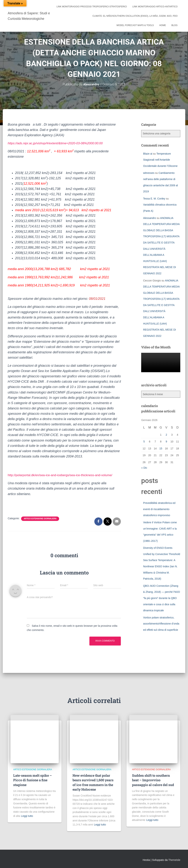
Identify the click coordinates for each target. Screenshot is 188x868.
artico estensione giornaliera (40, 518)
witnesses (149, 173)
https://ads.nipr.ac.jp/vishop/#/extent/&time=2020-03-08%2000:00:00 (58, 143)
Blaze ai (148, 153)
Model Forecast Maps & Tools (135, 25)
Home (163, 25)
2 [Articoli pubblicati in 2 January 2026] (166, 435)
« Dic (144, 468)
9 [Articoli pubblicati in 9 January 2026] (166, 442)
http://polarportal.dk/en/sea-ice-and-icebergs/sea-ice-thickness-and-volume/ (63, 475)
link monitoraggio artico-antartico (155, 7)
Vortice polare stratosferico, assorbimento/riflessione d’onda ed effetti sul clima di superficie (161, 623)
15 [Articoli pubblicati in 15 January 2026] (161, 448)
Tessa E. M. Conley (154, 198)
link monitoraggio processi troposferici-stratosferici (92, 7)
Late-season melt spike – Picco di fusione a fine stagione (32, 780)
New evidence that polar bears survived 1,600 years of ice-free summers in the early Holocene (93, 782)
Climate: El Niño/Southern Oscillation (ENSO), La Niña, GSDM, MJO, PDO (135, 16)
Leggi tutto (27, 816)
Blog (175, 25)
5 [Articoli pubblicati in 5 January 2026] (144, 442)
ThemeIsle (174, 860)
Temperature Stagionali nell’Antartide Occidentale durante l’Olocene (160, 160)
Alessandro (149, 218)
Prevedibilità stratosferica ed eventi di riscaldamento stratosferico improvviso (159, 509)
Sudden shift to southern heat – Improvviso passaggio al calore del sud (153, 780)
